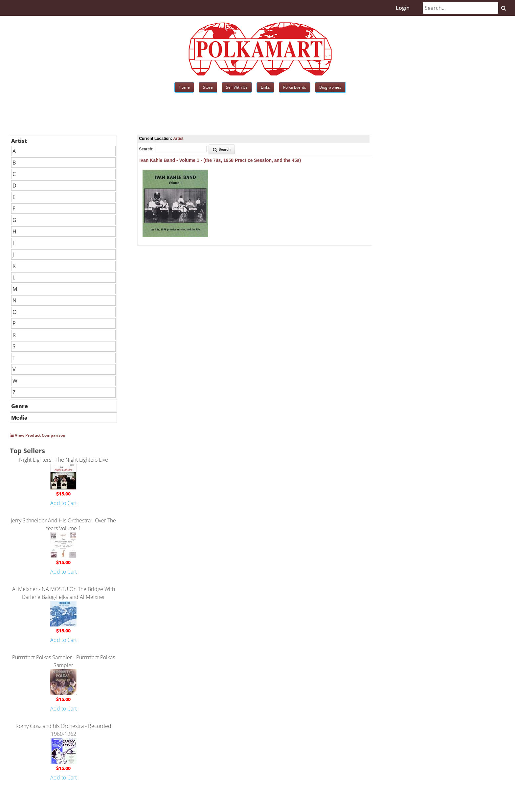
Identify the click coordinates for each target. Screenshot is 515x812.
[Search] (460, 8)
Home (184, 87)
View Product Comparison (38, 435)
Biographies (330, 87)
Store (208, 87)
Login (403, 8)
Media (19, 418)
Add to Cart (64, 503)
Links (265, 87)
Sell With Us (237, 87)
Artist (19, 141)
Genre (20, 406)
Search (222, 149)
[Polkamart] (260, 48)
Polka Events (295, 87)
